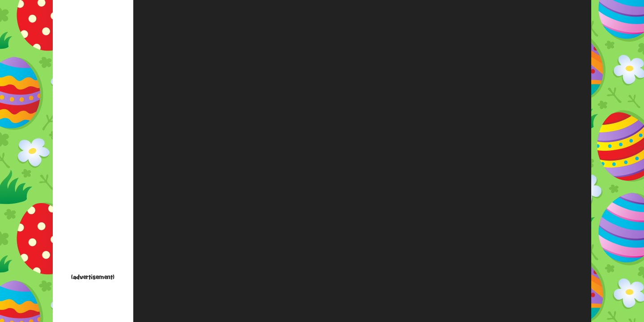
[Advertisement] (93, 139)
